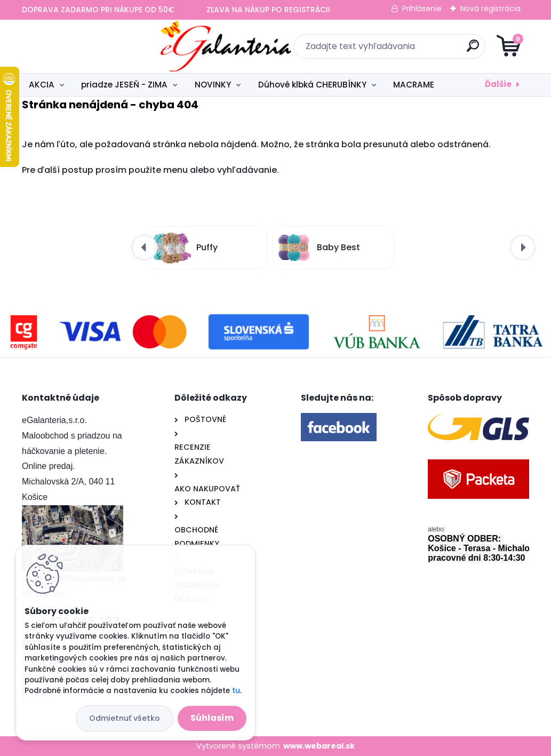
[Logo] (87, 46)
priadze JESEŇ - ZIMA (124, 85)
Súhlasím (212, 718)
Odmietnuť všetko (125, 718)
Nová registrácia (490, 9)
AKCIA (42, 85)
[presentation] (144, 248)
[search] (404, 50)
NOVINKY (213, 85)
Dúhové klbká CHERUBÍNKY (312, 85)
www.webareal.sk (319, 746)
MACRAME (414, 85)
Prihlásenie (422, 9)
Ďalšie (498, 84)
